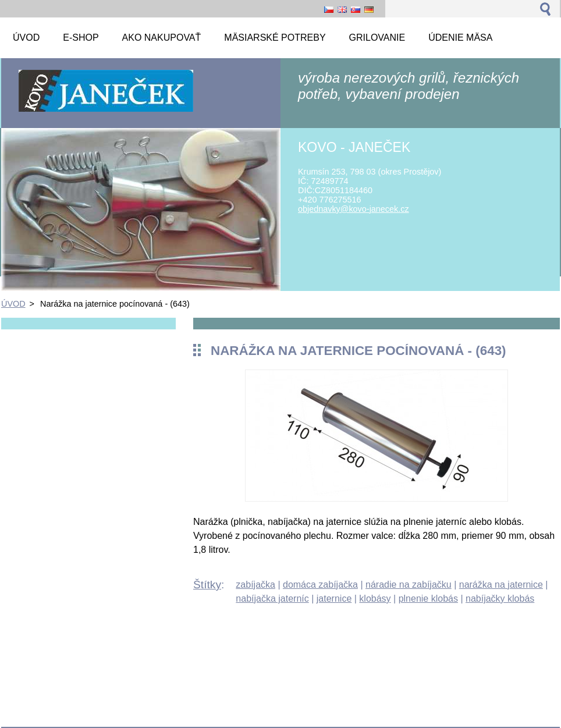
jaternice (334, 599)
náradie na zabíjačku (409, 585)
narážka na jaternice (501, 585)
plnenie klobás (428, 599)
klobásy (375, 599)
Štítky (207, 585)
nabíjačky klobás (500, 599)
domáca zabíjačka (320, 585)
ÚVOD (13, 304)
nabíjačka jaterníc (272, 599)
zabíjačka (255, 585)
